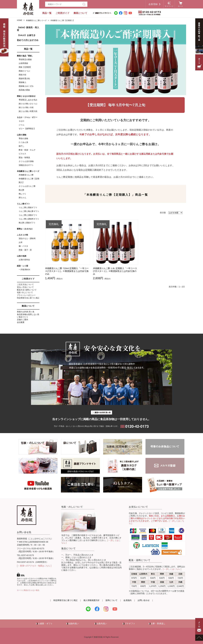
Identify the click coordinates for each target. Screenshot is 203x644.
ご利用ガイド (63, 13)
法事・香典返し (158, 623)
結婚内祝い (73, 623)
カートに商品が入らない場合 (28, 590)
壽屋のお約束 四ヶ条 (26, 312)
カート (181, 6)
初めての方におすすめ (28, 40)
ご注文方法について (25, 284)
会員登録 (153, 4)
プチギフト (130, 623)
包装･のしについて (25, 293)
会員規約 (128, 600)
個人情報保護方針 (91, 600)
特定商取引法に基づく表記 (28, 298)
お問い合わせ (144, 600)
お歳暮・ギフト (45, 623)
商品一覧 (47, 13)
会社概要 (21, 322)
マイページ (169, 6)
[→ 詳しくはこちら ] (172, 569)
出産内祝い (102, 623)
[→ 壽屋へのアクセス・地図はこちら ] (34, 566)
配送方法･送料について (27, 290)
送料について (111, 600)
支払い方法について (25, 287)
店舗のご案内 (22, 320)
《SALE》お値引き (26, 35)
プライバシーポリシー (26, 295)
